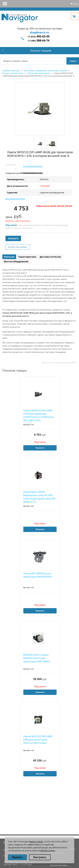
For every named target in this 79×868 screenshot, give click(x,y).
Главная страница (11, 70)
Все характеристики (15, 199)
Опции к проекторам (13, 73)
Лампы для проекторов (39, 73)
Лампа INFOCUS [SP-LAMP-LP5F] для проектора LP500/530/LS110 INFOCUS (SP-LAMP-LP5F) (38, 415)
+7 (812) (38, 37)
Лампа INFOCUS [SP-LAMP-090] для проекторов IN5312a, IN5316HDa (38, 740)
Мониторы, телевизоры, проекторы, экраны (45, 70)
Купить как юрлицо (18, 247)
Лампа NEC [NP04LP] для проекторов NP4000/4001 (38, 575)
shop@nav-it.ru (39, 32)
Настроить (40, 857)
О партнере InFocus (33, 166)
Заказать (13, 238)
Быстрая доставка (59, 865)
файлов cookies (48, 850)
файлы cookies (36, 842)
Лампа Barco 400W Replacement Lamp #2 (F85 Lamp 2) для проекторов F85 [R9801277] (39, 497)
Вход (76, 4)
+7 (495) (38, 41)
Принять (17, 857)
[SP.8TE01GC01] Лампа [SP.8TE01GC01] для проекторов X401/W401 (37, 658)
